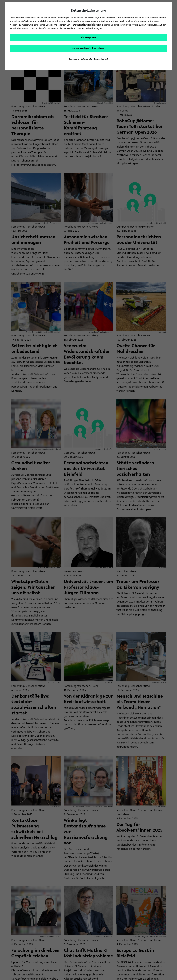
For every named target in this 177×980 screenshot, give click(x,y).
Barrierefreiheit (101, 59)
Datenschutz (86, 59)
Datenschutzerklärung (87, 25)
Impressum (74, 59)
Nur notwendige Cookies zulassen (89, 48)
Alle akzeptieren (88, 37)
